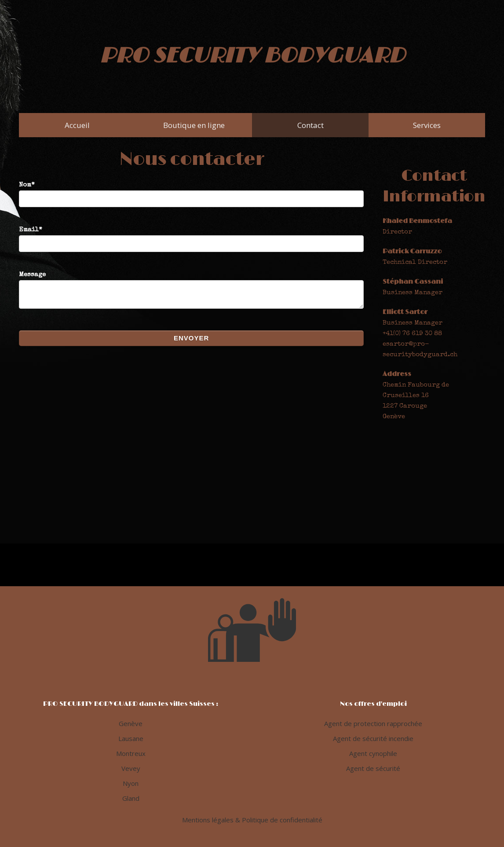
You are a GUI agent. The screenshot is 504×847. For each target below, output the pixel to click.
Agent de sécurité (373, 768)
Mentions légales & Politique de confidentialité (252, 820)
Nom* (191, 192)
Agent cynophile (373, 753)
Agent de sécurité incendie (373, 738)
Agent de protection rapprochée (373, 723)
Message (191, 294)
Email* (191, 237)
